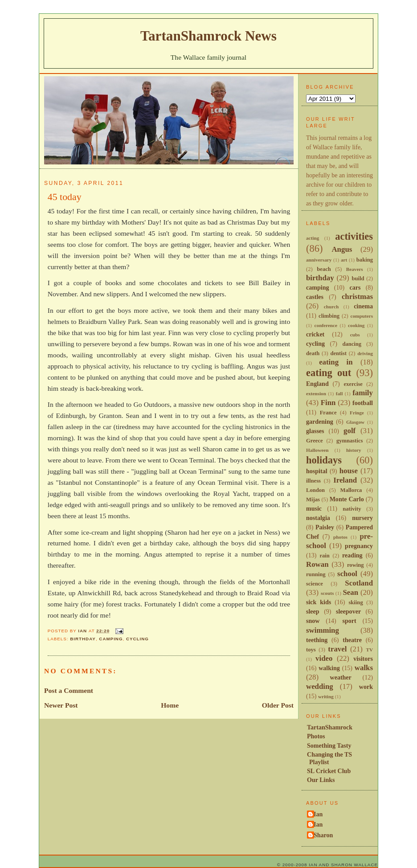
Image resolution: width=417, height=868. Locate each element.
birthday (83, 639)
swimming (323, 630)
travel (337, 649)
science (315, 584)
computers (362, 316)
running (316, 574)
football (363, 403)
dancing (352, 344)
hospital (317, 471)
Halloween (317, 450)
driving (365, 353)
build (358, 278)
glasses (315, 431)
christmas (357, 297)
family (363, 393)
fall (339, 393)
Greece (315, 441)
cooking (356, 325)
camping (111, 639)
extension (316, 393)
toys (311, 650)
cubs (355, 335)
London (315, 490)
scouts (327, 593)
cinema (363, 306)
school (347, 574)
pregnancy (359, 546)
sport (350, 621)
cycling (137, 639)
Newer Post (61, 705)
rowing (356, 565)
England (317, 384)
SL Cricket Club (329, 771)
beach (324, 269)
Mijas (313, 500)
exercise (353, 384)
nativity (352, 509)
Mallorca (351, 490)
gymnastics (350, 441)
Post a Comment (69, 690)
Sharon (323, 835)
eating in (336, 362)
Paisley (325, 527)
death (313, 353)
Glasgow (355, 422)
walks (364, 668)
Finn (328, 403)
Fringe (357, 413)
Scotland (359, 583)
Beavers (355, 269)
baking (365, 260)
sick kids (319, 602)
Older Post (278, 705)
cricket (315, 334)
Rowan (317, 564)
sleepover (348, 611)
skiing (356, 602)
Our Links (321, 780)
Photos (316, 736)
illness (313, 481)
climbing (329, 316)
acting (313, 238)
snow (313, 621)
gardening (320, 422)
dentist (338, 353)
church (331, 307)
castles (315, 297)
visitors (363, 659)
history (354, 450)
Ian (318, 814)
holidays (324, 460)
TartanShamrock (330, 727)
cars (355, 287)
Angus (342, 249)
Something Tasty (329, 745)
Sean (350, 592)
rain (324, 556)
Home (170, 705)
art (344, 260)
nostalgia (318, 518)
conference (326, 325)
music (314, 508)
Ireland (345, 480)
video (324, 658)
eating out (329, 373)
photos (340, 537)
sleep (313, 611)
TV (369, 650)
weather (341, 677)
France (328, 413)
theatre (352, 640)
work (366, 687)
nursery (362, 518)
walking (329, 668)
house (349, 471)
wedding (320, 686)
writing (326, 696)
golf (350, 431)
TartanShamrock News (208, 36)
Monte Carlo (347, 499)
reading (352, 555)
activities (354, 236)
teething (317, 640)
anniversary (319, 260)
